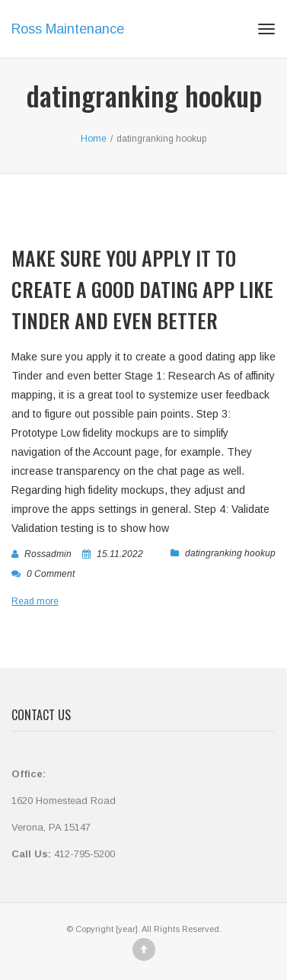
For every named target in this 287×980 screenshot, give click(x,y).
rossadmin (48, 554)
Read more (35, 601)
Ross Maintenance (68, 29)
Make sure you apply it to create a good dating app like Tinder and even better (142, 289)
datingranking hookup (230, 553)
